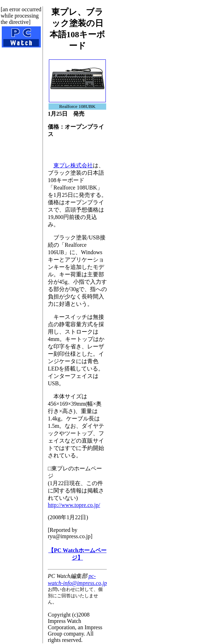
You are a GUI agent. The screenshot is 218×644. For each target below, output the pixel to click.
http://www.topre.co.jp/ (74, 505)
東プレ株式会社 (73, 165)
